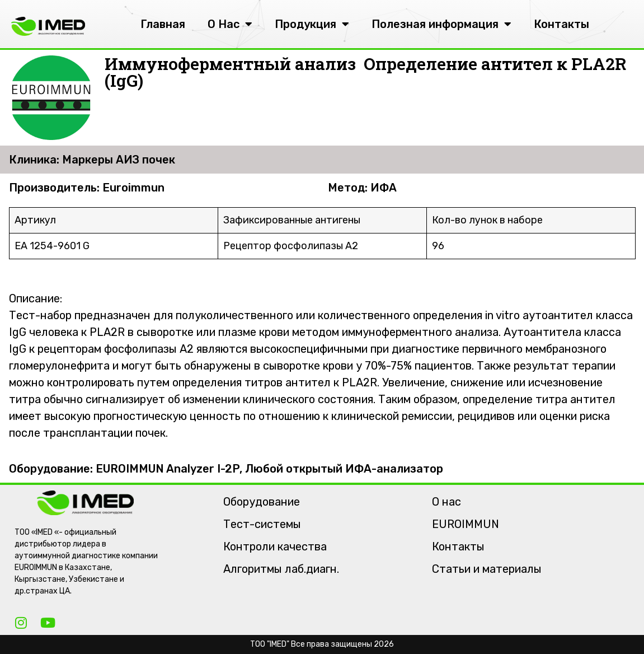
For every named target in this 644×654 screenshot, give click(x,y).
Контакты (561, 24)
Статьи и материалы (487, 569)
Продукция (312, 24)
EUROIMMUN (466, 524)
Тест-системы (262, 524)
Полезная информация (441, 24)
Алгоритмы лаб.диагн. (281, 569)
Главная (163, 24)
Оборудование (262, 502)
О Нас (230, 24)
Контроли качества (275, 546)
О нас (446, 502)
